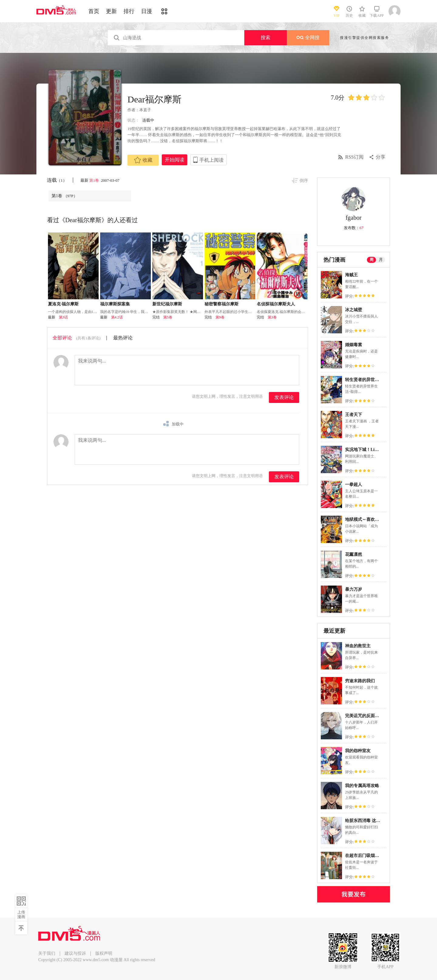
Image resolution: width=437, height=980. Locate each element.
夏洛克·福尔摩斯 (63, 304)
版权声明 (104, 953)
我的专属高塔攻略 (362, 786)
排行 (129, 11)
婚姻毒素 (354, 345)
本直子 (145, 110)
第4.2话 (117, 317)
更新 (111, 11)
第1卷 (95, 180)
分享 (381, 157)
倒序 (304, 181)
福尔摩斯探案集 (115, 304)
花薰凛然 (354, 554)
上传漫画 (21, 914)
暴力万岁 (354, 589)
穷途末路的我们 (360, 681)
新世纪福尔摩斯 (167, 304)
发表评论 (284, 397)
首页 (94, 11)
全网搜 (308, 38)
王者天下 (354, 415)
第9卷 (220, 317)
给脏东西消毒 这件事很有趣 (371, 821)
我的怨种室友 (358, 751)
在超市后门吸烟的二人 (366, 856)
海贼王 (351, 275)
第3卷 (272, 317)
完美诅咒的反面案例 (364, 716)
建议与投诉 (75, 953)
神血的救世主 (358, 646)
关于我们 (47, 953)
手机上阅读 (212, 160)
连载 (57, 180)
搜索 (266, 38)
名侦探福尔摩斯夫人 (276, 304)
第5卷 (168, 317)
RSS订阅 (354, 157)
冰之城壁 (354, 310)
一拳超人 (354, 485)
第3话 (63, 317)
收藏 (143, 160)
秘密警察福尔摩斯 (222, 304)
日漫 (147, 11)
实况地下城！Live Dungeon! (371, 450)
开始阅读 (174, 160)
